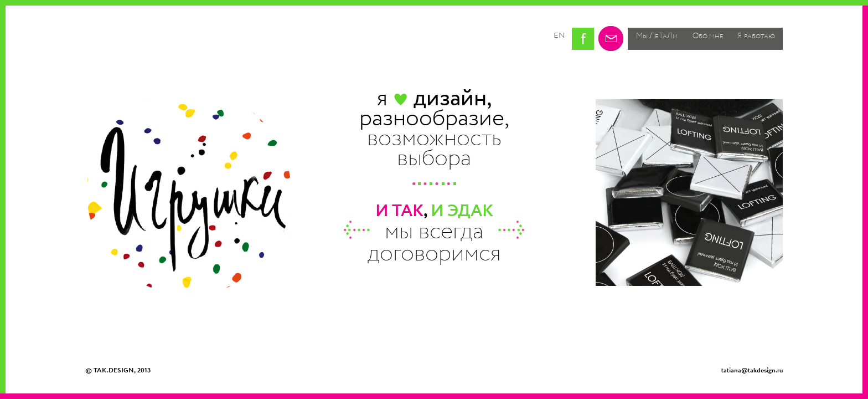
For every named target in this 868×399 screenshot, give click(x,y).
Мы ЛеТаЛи (657, 36)
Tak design (137, 40)
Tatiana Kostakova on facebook (583, 39)
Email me (611, 39)
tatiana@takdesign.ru (752, 370)
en (559, 35)
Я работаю (756, 36)
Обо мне (708, 36)
